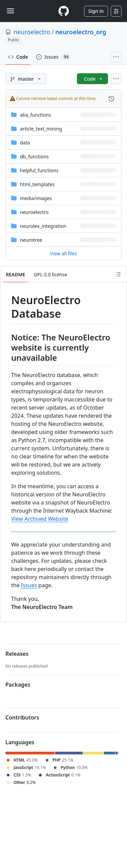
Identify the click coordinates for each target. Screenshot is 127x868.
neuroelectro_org (81, 32)
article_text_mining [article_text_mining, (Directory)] (41, 129)
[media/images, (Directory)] (36, 198)
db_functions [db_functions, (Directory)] (34, 156)
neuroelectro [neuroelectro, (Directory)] (34, 212)
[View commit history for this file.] (111, 99)
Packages (18, 685)
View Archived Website (40, 519)
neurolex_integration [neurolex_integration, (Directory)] (43, 226)
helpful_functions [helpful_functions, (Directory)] (39, 170)
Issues (29, 585)
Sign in (96, 11)
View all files (64, 253)
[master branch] (26, 79)
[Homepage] (64, 11)
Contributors (22, 717)
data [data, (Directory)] (25, 143)
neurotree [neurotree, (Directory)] (31, 240)
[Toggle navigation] (10, 11)
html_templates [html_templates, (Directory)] (37, 184)
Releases (17, 654)
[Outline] (118, 274)
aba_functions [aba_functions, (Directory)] (36, 115)
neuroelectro (32, 32)
